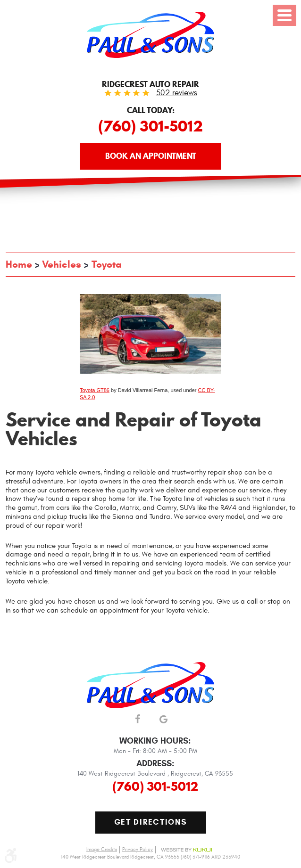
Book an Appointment (151, 156)
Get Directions (151, 822)
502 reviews (177, 93)
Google (163, 720)
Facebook (138, 720)
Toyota (107, 264)
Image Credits (102, 849)
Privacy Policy (138, 849)
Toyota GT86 (95, 390)
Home (19, 264)
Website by (186, 850)
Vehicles (62, 264)
